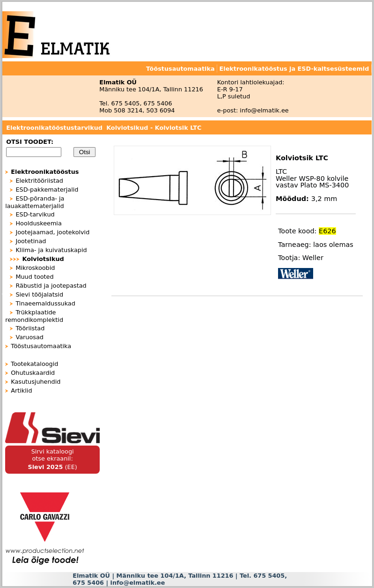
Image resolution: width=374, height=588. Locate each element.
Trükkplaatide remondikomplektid (34, 316)
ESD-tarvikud (35, 214)
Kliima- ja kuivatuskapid (51, 250)
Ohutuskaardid (33, 373)
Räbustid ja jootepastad (51, 286)
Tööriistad (30, 328)
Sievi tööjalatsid (39, 294)
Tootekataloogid (34, 364)
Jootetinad (31, 241)
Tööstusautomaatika (41, 346)
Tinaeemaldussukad (45, 303)
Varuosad (29, 337)
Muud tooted (34, 277)
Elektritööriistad (39, 181)
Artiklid (21, 391)
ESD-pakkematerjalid (47, 190)
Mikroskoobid (35, 268)
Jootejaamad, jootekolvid (52, 232)
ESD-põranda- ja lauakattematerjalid (35, 202)
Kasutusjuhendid (36, 382)
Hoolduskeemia (38, 223)
